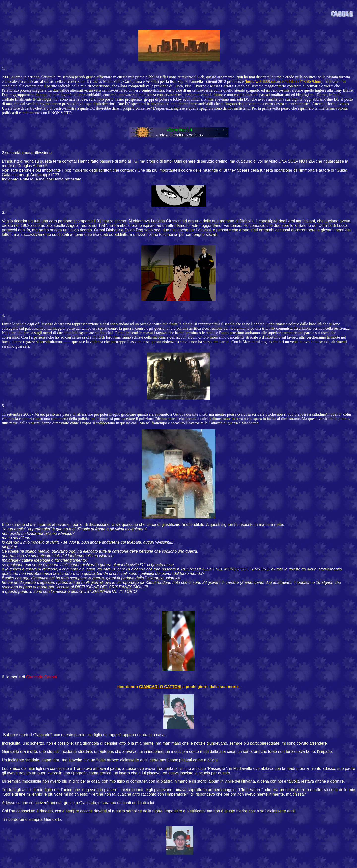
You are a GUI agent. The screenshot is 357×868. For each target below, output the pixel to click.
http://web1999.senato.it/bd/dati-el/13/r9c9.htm (284, 81)
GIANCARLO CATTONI (160, 687)
